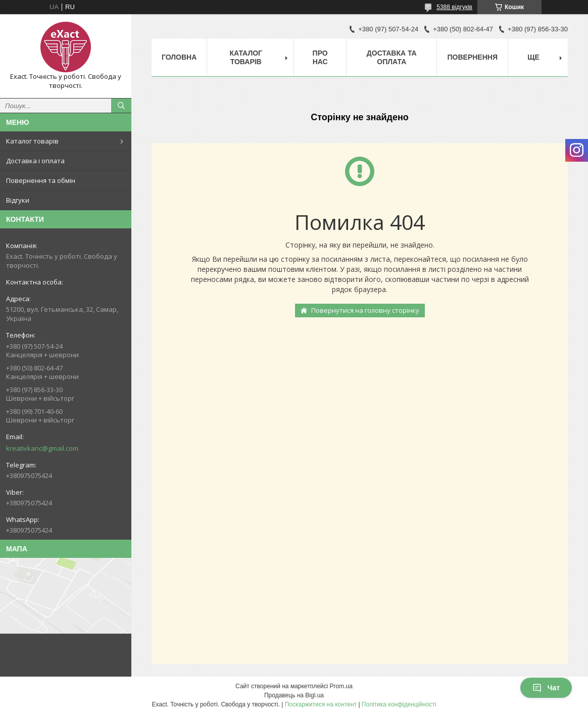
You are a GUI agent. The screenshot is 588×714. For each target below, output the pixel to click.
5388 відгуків (454, 7)
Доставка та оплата (392, 57)
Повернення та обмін (41, 180)
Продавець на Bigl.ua (294, 695)
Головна (179, 57)
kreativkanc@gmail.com (42, 448)
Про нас (320, 57)
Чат (546, 688)
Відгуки (18, 200)
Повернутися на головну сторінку (365, 310)
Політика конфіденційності (399, 704)
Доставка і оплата (35, 161)
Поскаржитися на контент (321, 704)
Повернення (472, 57)
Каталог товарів (32, 141)
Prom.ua (341, 686)
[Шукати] (121, 106)
